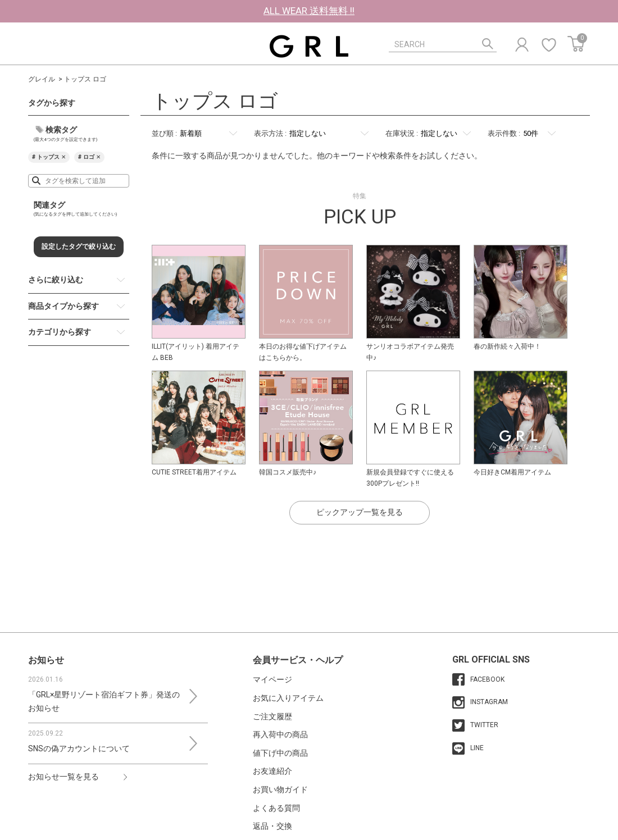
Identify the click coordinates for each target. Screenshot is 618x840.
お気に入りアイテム (288, 698)
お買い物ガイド (280, 789)
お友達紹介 (272, 771)
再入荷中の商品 (280, 734)
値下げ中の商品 (280, 753)
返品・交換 (272, 826)
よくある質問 (276, 808)
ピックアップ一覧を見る (360, 512)
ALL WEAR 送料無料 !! (309, 11)
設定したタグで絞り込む (79, 246)
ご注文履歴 (272, 716)
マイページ (272, 679)
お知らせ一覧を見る (63, 777)
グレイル (42, 79)
